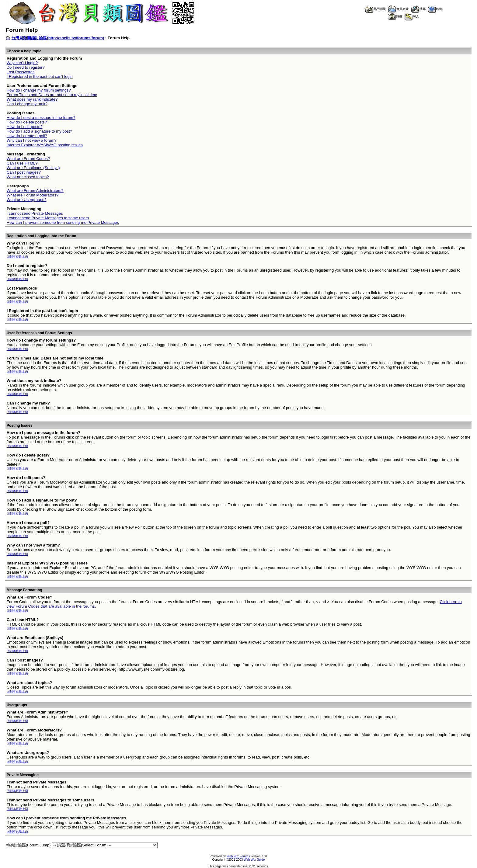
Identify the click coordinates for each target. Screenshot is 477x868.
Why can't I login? (22, 63)
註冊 (395, 17)
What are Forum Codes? (28, 159)
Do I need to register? (26, 67)
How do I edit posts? (25, 127)
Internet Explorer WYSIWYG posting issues (45, 145)
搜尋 (418, 9)
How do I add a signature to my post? (39, 131)
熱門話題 (375, 9)
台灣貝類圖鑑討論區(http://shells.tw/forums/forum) (58, 38)
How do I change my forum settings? (39, 90)
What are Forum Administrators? (35, 191)
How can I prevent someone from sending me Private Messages (63, 222)
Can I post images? (24, 172)
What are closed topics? (28, 177)
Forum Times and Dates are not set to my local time (52, 95)
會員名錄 (398, 9)
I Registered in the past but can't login (40, 76)
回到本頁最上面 (17, 257)
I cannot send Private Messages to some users (48, 218)
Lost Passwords (21, 72)
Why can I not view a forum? (32, 140)
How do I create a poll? (27, 136)
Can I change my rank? (27, 104)
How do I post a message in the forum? (41, 118)
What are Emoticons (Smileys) (33, 168)
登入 (412, 17)
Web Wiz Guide (254, 860)
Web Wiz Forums (238, 856)
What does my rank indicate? (32, 99)
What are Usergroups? (27, 200)
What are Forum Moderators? (33, 195)
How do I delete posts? (27, 122)
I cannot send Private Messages (35, 213)
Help (435, 9)
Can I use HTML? (22, 163)
